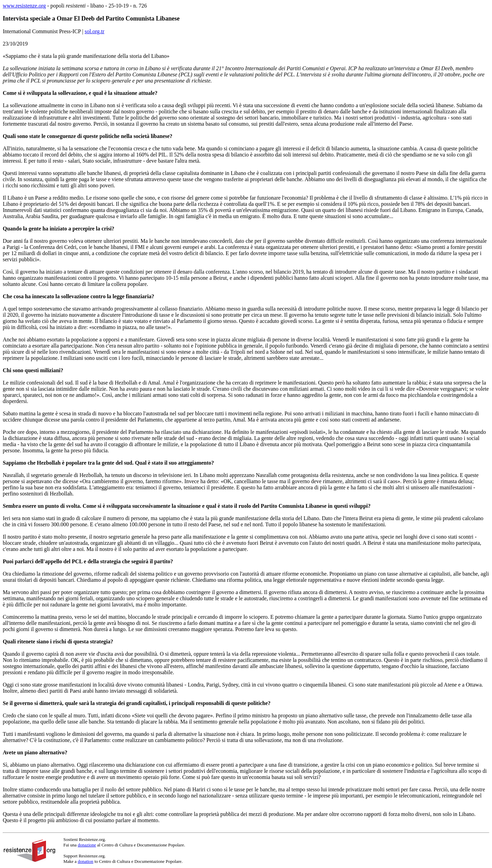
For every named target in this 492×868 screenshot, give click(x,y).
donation (86, 861)
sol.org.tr (94, 31)
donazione (87, 845)
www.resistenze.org (24, 6)
